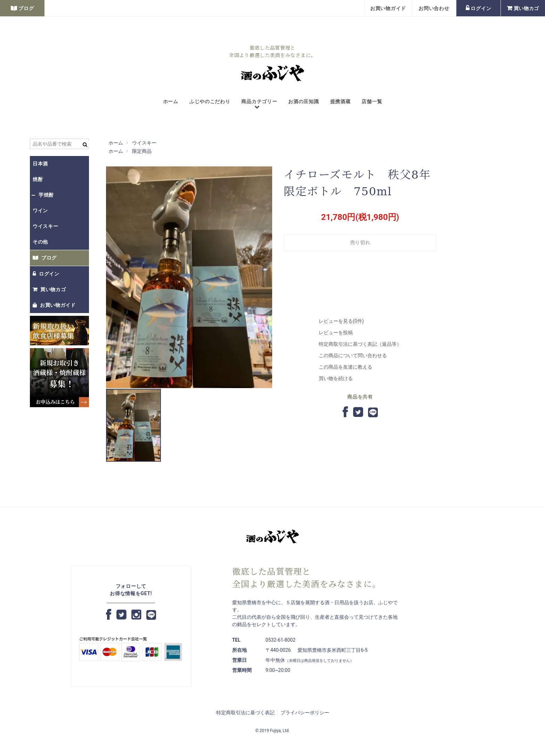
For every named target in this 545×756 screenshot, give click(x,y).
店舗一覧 (372, 101)
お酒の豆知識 (303, 101)
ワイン (40, 211)
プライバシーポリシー (305, 713)
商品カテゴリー (256, 105)
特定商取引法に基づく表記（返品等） (360, 344)
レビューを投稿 (336, 332)
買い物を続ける (336, 378)
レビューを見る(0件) (341, 321)
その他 (40, 242)
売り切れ (360, 243)
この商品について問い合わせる (353, 355)
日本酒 (40, 164)
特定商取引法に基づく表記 (245, 713)
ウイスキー (46, 226)
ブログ (22, 8)
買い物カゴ (523, 8)
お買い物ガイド (388, 8)
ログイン (479, 8)
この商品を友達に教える (345, 367)
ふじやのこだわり (210, 101)
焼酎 (38, 179)
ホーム (171, 101)
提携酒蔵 (340, 101)
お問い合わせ (434, 8)
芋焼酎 (46, 195)
